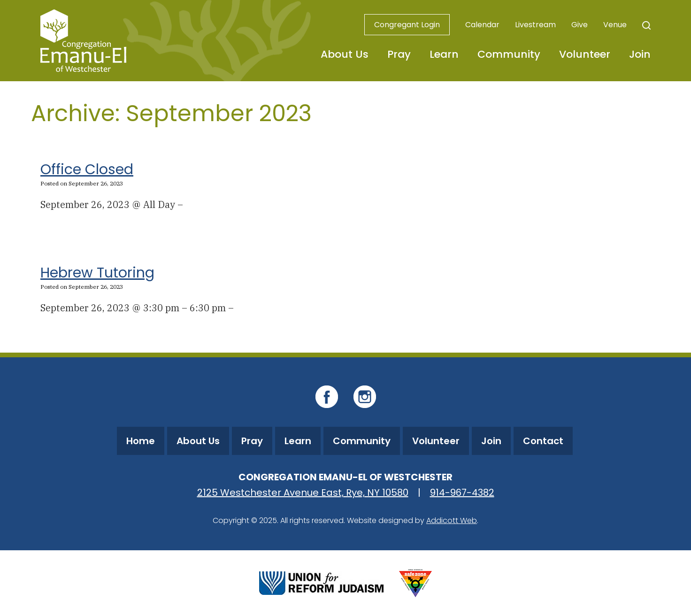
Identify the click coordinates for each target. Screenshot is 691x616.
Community (509, 54)
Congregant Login (407, 25)
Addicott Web (452, 520)
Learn (444, 54)
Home (141, 441)
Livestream (535, 25)
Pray (399, 54)
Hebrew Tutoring (97, 273)
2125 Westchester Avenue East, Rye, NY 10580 (303, 493)
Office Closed (87, 169)
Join (640, 54)
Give (580, 25)
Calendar (482, 25)
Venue (615, 25)
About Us (345, 54)
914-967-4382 (462, 493)
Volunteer (585, 54)
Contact (543, 441)
